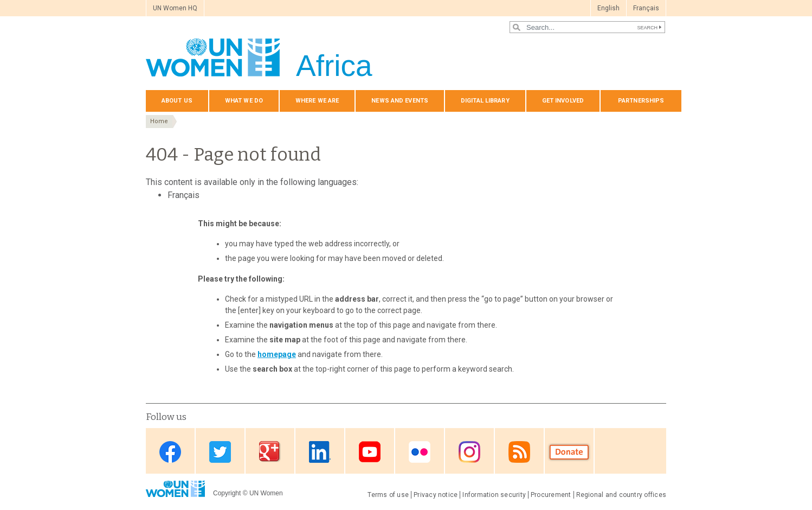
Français (646, 8)
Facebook (170, 452)
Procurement (551, 495)
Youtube (370, 452)
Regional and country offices (621, 495)
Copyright (227, 493)
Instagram (469, 452)
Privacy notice (436, 495)
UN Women (266, 493)
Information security (494, 495)
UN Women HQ (175, 8)
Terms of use (388, 495)
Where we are (317, 101)
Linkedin (320, 452)
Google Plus (270, 452)
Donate (569, 452)
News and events (400, 101)
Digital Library (485, 101)
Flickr (420, 452)
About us (177, 101)
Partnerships (641, 101)
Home (159, 121)
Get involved (563, 101)
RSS (519, 452)
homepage (277, 354)
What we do (244, 101)
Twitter (220, 452)
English (608, 8)
